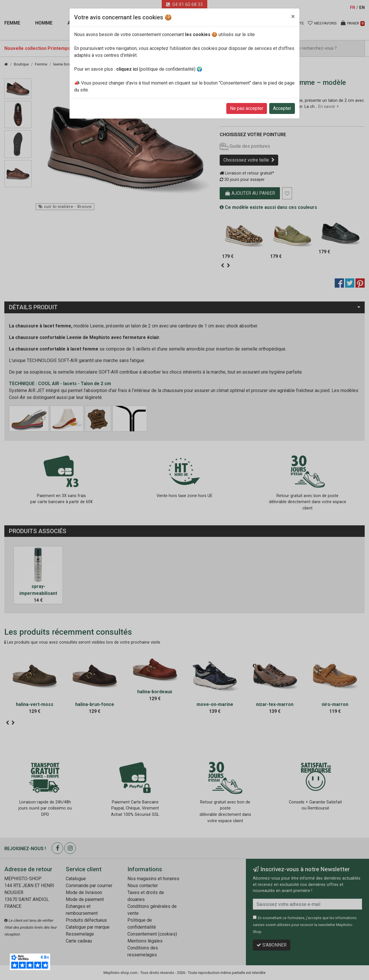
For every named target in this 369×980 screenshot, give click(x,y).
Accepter (282, 108)
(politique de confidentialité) (156, 69)
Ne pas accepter (247, 108)
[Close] (293, 16)
